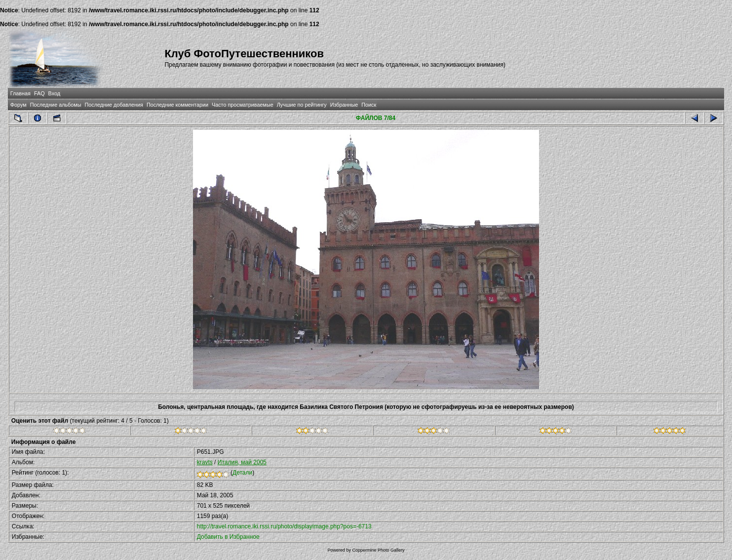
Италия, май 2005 (242, 462)
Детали (242, 473)
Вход (54, 93)
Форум (19, 105)
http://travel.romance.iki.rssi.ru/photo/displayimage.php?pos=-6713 (284, 526)
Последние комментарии (177, 105)
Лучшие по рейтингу (302, 105)
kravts (205, 462)
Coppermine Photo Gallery (378, 550)
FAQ (39, 93)
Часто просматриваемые (243, 105)
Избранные (344, 105)
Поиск (369, 105)
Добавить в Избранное (228, 537)
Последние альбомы (56, 105)
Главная (20, 93)
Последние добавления (114, 105)
